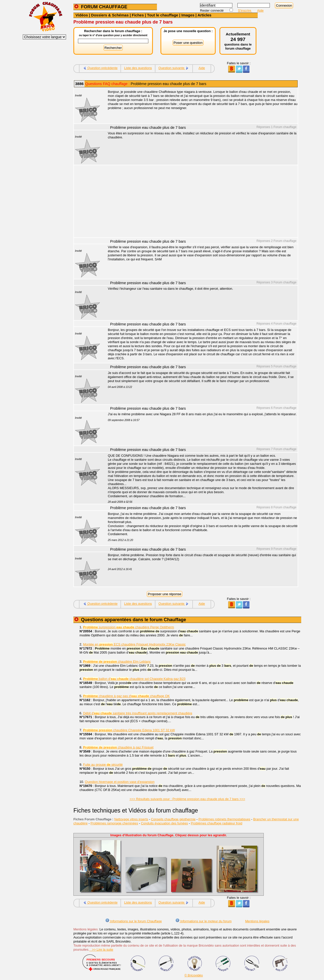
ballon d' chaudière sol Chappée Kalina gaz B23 (134, 679)
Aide (260, 11)
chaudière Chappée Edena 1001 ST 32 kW (129, 730)
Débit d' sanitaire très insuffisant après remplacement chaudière (138, 713)
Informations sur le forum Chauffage (134, 921)
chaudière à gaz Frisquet (118, 747)
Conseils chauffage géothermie (173, 819)
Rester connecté (212, 11)
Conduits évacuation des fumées (165, 823)
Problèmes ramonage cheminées (114, 823)
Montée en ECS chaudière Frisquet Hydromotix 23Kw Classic (134, 644)
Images (188, 15)
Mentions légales (257, 921)
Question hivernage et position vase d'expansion (120, 782)
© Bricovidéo (194, 975)
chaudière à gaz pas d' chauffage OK (126, 696)
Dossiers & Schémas (110, 15)
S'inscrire (245, 11)
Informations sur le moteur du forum (204, 921)
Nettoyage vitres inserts (131, 819)
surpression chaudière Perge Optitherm (128, 627)
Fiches (138, 15)
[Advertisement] (200, 202)
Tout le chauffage (163, 15)
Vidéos (82, 15)
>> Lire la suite (101, 950)
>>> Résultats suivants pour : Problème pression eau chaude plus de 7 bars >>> (187, 799)
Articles (204, 15)
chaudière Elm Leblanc (117, 662)
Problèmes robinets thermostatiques (224, 819)
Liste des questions (138, 68)
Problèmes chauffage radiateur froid (217, 823)
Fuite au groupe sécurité (103, 765)
